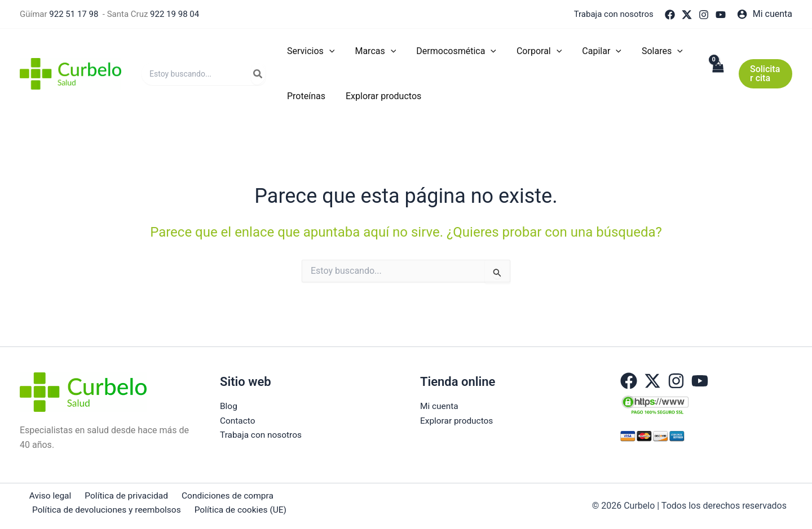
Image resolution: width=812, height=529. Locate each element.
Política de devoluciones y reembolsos (107, 510)
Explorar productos (458, 421)
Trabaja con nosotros (614, 14)
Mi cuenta (440, 405)
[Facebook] (670, 15)
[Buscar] (258, 74)
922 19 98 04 (175, 14)
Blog (229, 405)
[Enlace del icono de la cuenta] (765, 14)
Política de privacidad (121, 495)
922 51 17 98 (74, 14)
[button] (765, 74)
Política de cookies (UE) (240, 510)
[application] (328, 51)
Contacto (238, 421)
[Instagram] (704, 15)
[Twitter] (687, 15)
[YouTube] (721, 15)
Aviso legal (47, 495)
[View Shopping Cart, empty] (716, 74)
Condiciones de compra (220, 495)
